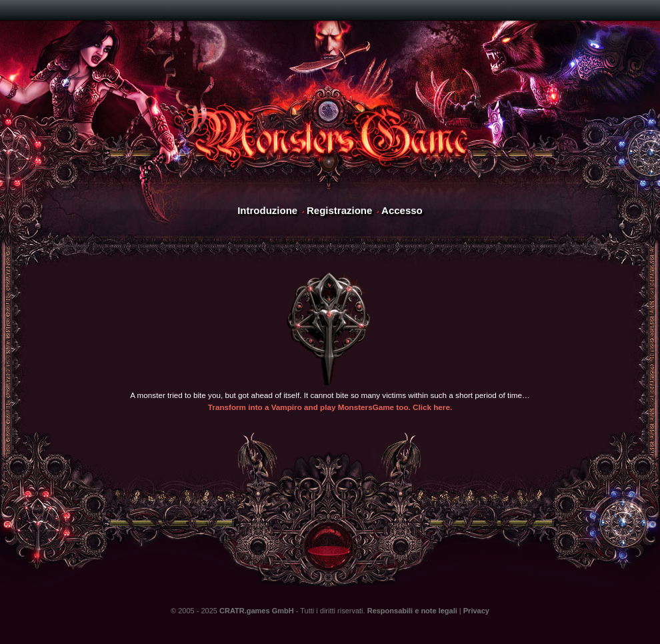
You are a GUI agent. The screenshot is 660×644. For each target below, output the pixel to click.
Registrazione (339, 210)
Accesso (402, 210)
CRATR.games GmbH (257, 611)
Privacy (476, 611)
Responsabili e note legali (412, 611)
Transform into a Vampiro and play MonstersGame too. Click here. (330, 407)
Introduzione (267, 210)
